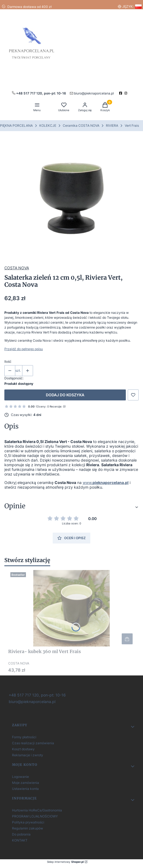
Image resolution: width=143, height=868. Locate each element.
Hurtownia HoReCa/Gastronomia (37, 810)
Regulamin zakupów (28, 828)
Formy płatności (24, 737)
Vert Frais (132, 126)
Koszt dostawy (23, 749)
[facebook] (121, 93)
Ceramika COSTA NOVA (81, 126)
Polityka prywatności (28, 822)
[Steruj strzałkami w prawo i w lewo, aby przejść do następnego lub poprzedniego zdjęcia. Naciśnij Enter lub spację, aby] (72, 198)
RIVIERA (112, 126)
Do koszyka (127, 639)
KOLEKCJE (48, 126)
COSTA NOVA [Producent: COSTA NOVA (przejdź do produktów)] (17, 268)
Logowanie (20, 777)
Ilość (8, 361)
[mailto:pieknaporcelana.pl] (92, 93)
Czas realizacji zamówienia (33, 743)
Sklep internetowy (65, 862)
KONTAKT (20, 840)
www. (106, 482)
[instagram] (126, 93)
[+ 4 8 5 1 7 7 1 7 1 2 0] (37, 695)
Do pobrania (21, 834)
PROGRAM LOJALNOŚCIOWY (35, 816)
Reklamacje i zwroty (28, 755)
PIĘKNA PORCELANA (16, 126)
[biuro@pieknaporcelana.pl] (32, 701)
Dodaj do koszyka (65, 395)
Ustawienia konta (25, 789)
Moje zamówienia (26, 783)
